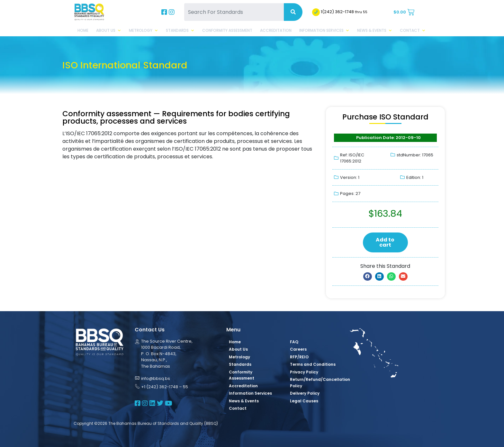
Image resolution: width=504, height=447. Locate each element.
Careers (298, 349)
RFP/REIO (299, 357)
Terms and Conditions (313, 364)
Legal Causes (304, 401)
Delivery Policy (305, 393)
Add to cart (385, 242)
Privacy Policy (304, 372)
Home (83, 30)
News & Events (375, 31)
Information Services (324, 31)
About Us (109, 31)
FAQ (294, 342)
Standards (180, 31)
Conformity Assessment (227, 30)
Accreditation (276, 30)
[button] (368, 276)
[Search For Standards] (234, 12)
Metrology (144, 31)
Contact (413, 31)
